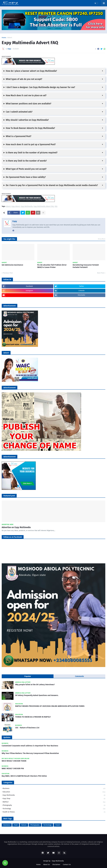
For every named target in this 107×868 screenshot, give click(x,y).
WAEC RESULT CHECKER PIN (13, 768)
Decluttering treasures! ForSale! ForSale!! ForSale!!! (86, 266)
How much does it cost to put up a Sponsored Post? (31, 144)
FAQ (56, 206)
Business (54, 789)
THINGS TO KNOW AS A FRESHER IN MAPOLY (33, 717)
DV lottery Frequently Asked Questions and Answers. (37, 695)
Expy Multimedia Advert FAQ (44, 206)
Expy (15, 221)
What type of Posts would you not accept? (26, 169)
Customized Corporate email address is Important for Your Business (30, 746)
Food (16, 825)
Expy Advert (16, 206)
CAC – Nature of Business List (27, 728)
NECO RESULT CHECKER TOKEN (14, 761)
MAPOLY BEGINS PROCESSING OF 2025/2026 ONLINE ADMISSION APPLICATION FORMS (50, 706)
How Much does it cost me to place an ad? (26, 95)
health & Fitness (54, 812)
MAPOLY (54, 802)
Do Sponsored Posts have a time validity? (26, 177)
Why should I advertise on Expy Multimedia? (27, 120)
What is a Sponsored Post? (19, 136)
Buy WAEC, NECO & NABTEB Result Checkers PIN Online (24, 776)
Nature (24, 825)
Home (4, 38)
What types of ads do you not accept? (24, 79)
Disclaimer (56, 865)
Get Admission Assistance (12, 265)
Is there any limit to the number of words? (26, 161)
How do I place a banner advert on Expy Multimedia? (31, 71)
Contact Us (67, 865)
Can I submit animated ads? (19, 112)
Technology (54, 809)
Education (54, 792)
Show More (102, 239)
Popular (28, 676)
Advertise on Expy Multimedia (16, 527)
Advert (10, 38)
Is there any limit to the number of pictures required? (32, 153)
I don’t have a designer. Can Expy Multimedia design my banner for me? (40, 87)
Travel (58, 825)
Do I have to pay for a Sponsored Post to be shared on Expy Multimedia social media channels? (52, 185)
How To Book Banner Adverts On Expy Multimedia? (30, 128)
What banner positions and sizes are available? (29, 104)
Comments (79, 676)
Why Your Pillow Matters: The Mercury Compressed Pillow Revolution (30, 753)
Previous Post (8, 273)
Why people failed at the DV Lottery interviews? (35, 685)
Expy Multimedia (27, 206)
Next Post (101, 273)
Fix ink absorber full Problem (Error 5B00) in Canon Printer (52, 266)
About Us (47, 865)
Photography (54, 805)
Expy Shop (54, 799)
